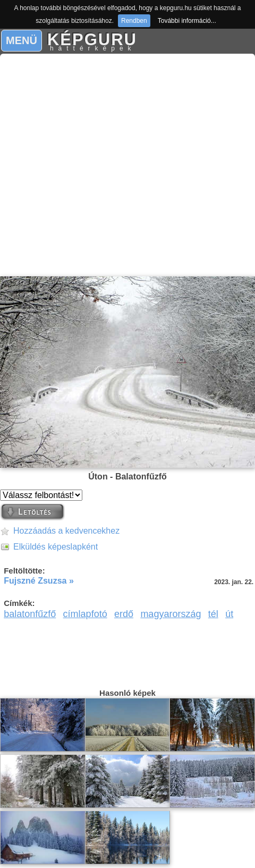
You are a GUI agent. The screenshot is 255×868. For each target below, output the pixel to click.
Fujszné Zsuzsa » (39, 581)
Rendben (134, 21)
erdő (124, 614)
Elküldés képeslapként (56, 547)
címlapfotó (85, 614)
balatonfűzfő (30, 614)
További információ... (187, 21)
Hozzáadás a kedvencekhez (66, 531)
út (229, 614)
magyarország (171, 614)
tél (213, 614)
